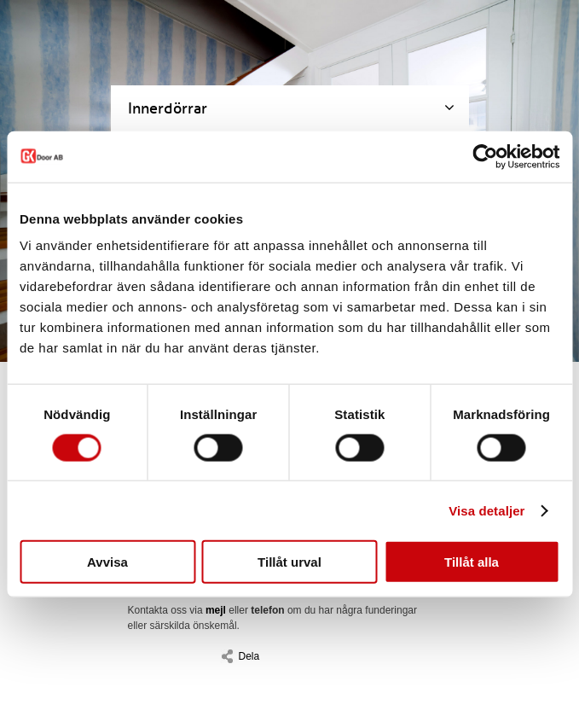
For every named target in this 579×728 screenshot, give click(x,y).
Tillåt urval (289, 562)
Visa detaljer (486, 510)
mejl (216, 610)
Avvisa (107, 562)
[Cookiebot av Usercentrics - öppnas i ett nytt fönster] (485, 156)
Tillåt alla (472, 562)
